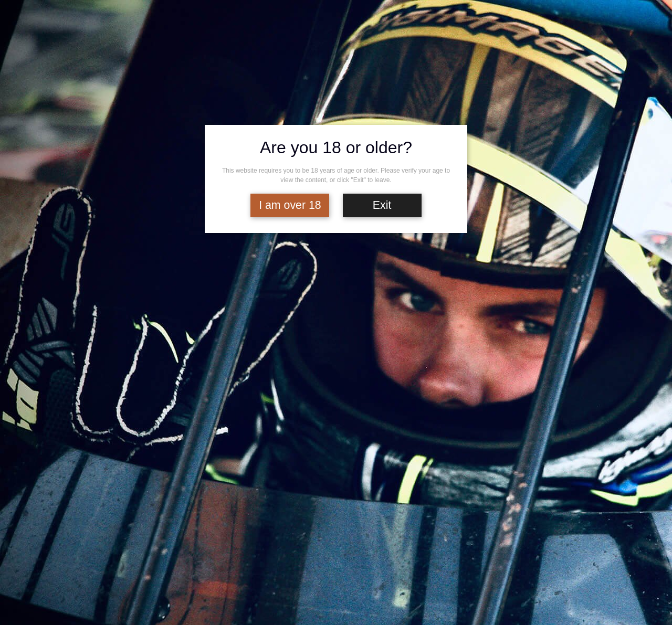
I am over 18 (290, 205)
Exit (382, 205)
